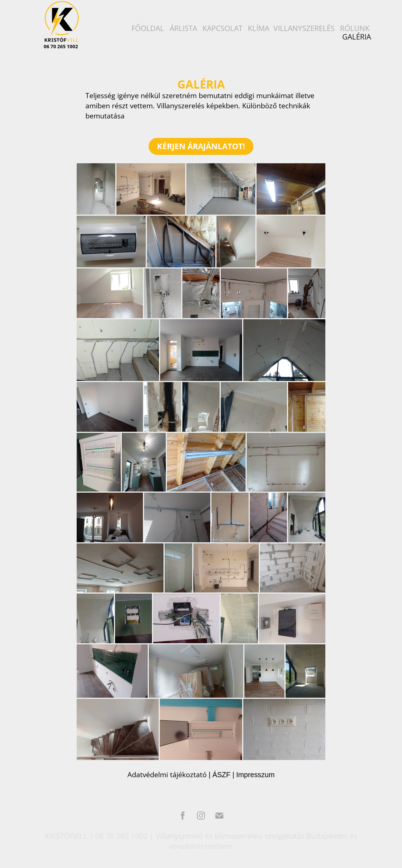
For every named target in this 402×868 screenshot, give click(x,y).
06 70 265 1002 (61, 46)
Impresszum (255, 775)
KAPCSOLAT (222, 28)
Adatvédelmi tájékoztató (167, 775)
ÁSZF (221, 775)
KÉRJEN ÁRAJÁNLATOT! (201, 146)
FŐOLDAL (148, 28)
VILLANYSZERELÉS (304, 28)
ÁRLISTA (183, 28)
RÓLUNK (355, 28)
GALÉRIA (357, 37)
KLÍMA (259, 28)
